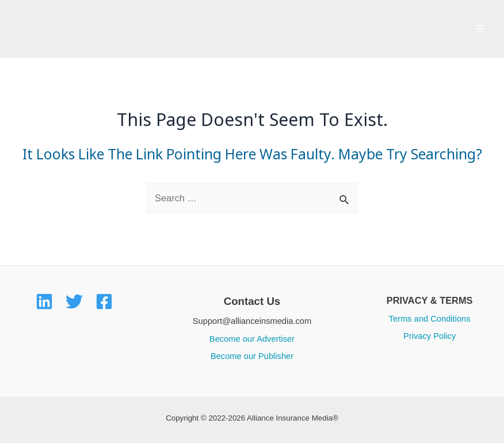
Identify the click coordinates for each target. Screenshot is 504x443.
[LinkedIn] (44, 301)
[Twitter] (74, 301)
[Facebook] (104, 301)
